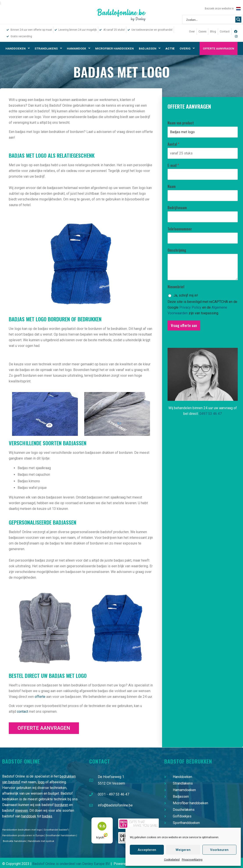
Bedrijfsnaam (177, 208)
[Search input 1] (210, 19)
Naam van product (181, 123)
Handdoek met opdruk (41, 841)
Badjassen (150, 48)
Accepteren (147, 850)
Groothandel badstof (56, 830)
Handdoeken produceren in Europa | (24, 835)
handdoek (29, 816)
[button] (44, 728)
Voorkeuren (219, 850)
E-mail (173, 165)
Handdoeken (18, 48)
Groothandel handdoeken (61, 835)
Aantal (173, 144)
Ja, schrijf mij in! (186, 296)
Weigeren (183, 850)
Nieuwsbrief (176, 287)
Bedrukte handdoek (14, 841)
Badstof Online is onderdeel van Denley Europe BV (71, 864)
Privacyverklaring (192, 860)
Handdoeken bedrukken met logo (22, 830)
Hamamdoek (79, 48)
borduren (61, 805)
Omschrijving (177, 250)
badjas (47, 816)
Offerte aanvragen (219, 48)
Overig (187, 48)
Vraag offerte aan (184, 325)
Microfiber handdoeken (114, 48)
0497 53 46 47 (211, 414)
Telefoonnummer (180, 229)
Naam (172, 187)
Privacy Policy (190, 307)
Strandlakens (48, 48)
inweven (21, 811)
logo (41, 782)
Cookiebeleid (172, 860)
